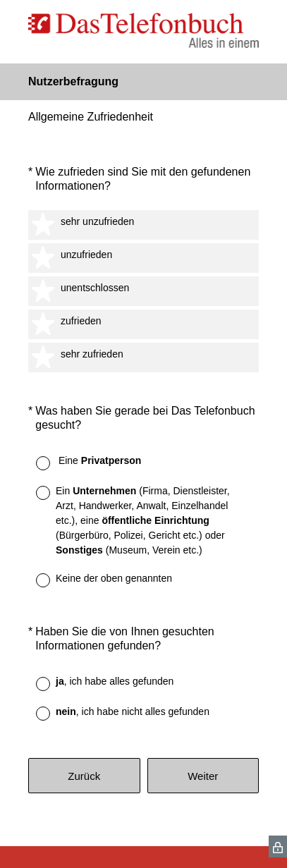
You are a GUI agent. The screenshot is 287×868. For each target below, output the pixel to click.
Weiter (203, 776)
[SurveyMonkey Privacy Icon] (278, 846)
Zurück (84, 776)
